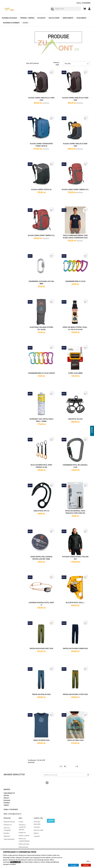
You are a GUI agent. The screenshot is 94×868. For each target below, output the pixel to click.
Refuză (86, 865)
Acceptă (73, 865)
